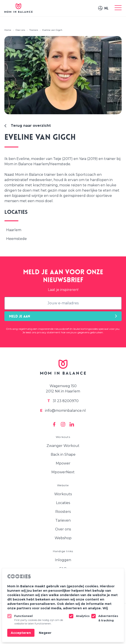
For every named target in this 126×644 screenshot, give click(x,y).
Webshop (63, 538)
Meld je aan (63, 316)
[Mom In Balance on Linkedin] (72, 424)
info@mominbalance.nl (63, 411)
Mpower (63, 463)
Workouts (63, 494)
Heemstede (16, 239)
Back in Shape (63, 454)
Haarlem (14, 230)
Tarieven (63, 520)
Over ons (63, 529)
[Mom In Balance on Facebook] (54, 424)
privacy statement (49, 332)
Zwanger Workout (63, 446)
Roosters (63, 512)
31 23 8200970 (63, 401)
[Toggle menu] (118, 8)
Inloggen (63, 560)
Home (8, 30)
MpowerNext (63, 472)
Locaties (63, 503)
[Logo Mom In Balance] (18, 8)
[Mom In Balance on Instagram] (63, 424)
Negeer (45, 633)
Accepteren (21, 633)
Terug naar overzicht (28, 126)
